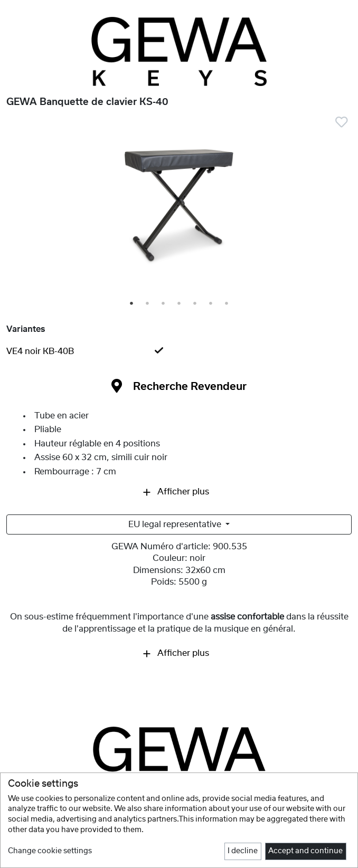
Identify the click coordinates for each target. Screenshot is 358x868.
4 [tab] (180, 304)
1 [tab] (132, 304)
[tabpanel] (179, 208)
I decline (243, 851)
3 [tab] (164, 304)
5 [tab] (195, 304)
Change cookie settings (50, 851)
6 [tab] (211, 304)
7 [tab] (227, 304)
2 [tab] (148, 304)
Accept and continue (305, 851)
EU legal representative (176, 524)
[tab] (179, 351)
